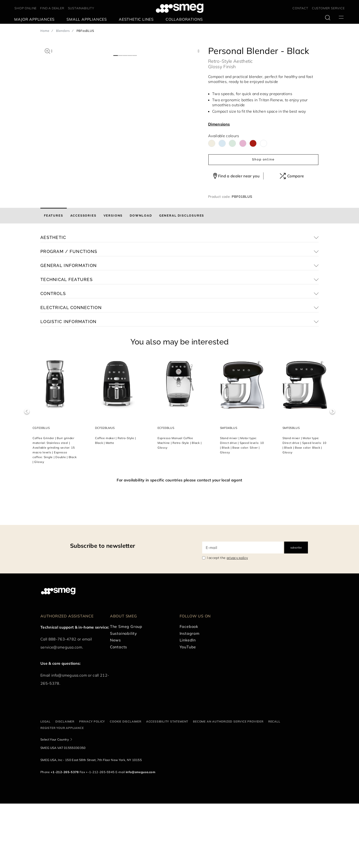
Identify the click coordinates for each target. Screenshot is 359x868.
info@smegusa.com (69, 740)
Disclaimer (65, 786)
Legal (45, 786)
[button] (47, 50)
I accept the (227, 622)
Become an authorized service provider (228, 786)
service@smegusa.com (61, 712)
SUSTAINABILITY (81, 8)
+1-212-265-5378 (65, 836)
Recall (274, 786)
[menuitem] (36, 19)
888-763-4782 (62, 703)
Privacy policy (92, 786)
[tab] (54, 280)
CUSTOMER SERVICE (328, 8)
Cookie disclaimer (126, 786)
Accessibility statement (167, 786)
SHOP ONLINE (26, 8)
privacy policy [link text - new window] (237, 622)
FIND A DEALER (52, 8)
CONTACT (300, 8)
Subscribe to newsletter (103, 610)
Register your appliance (62, 792)
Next (332, 476)
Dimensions (219, 124)
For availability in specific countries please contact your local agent (179, 544)
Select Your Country (55, 804)
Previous (27, 476)
